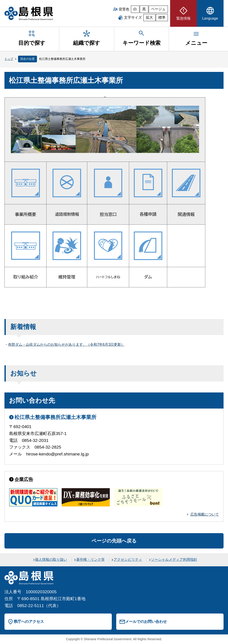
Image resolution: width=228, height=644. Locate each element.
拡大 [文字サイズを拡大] (149, 17)
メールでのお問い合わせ (146, 622)
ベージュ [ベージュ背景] (158, 9)
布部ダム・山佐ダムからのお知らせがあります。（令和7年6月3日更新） (66, 344)
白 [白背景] (135, 9)
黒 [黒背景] (144, 9)
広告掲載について (205, 514)
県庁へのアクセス (29, 622)
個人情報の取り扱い (51, 560)
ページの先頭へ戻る (114, 541)
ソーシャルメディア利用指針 (174, 560)
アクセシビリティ (128, 560)
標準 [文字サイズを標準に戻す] (162, 17)
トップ (9, 59)
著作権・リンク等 (90, 560)
